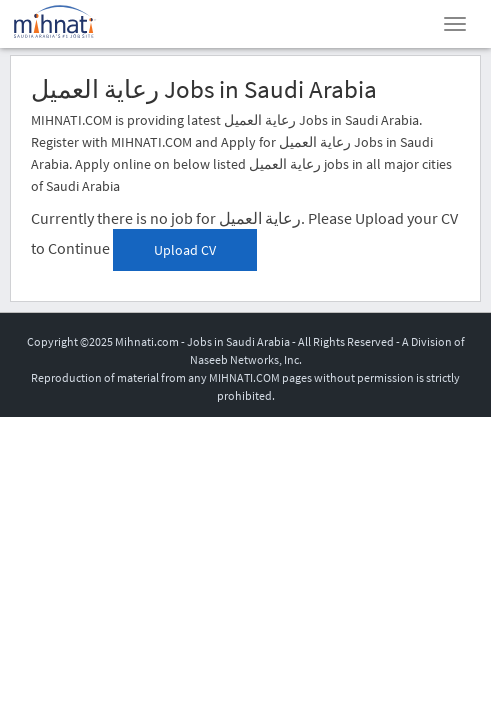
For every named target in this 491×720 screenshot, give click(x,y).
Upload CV (185, 250)
